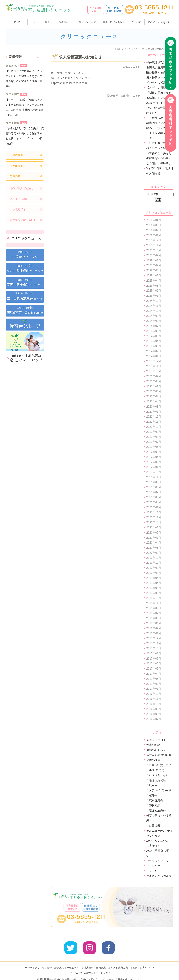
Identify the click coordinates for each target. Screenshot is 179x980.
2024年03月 (154, 346)
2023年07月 (154, 386)
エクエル (152, 871)
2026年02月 (154, 230)
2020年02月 (154, 553)
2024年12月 (154, 301)
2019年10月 (154, 563)
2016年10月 (154, 704)
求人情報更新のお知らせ (80, 57)
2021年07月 (154, 492)
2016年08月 (154, 714)
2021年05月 (154, 497)
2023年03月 (154, 407)
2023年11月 (154, 366)
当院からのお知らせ (159, 755)
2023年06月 (154, 391)
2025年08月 (154, 260)
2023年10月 (154, 371)
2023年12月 (154, 361)
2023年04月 (154, 402)
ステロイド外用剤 (160, 790)
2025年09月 (154, 255)
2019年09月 (154, 568)
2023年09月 (154, 376)
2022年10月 (154, 427)
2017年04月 (154, 674)
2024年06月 (154, 331)
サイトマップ (103, 967)
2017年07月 (154, 659)
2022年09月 (154, 432)
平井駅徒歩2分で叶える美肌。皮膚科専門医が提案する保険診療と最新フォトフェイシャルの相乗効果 (160, 72)
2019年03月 (154, 588)
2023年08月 (154, 381)
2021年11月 (154, 477)
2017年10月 (154, 648)
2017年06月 (154, 664)
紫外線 (153, 795)
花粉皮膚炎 (156, 800)
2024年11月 (154, 306)
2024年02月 (154, 351)
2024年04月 (154, 341)
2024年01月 (154, 356)
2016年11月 (154, 699)
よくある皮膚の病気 (119, 962)
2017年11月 (154, 643)
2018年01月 (154, 633)
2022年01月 (154, 467)
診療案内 (64, 22)
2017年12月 (154, 638)
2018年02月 (154, 628)
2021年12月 (154, 472)
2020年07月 (154, 533)
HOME (17, 22)
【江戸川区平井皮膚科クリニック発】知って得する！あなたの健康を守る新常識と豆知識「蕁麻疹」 (159, 153)
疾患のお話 (153, 745)
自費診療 (155, 826)
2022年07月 (154, 442)
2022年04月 (154, 457)
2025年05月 (154, 276)
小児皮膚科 (87, 962)
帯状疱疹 (155, 805)
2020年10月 (154, 522)
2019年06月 (154, 578)
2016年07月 (154, 719)
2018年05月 (154, 618)
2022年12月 (154, 417)
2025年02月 (154, 291)
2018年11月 (154, 603)
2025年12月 (154, 240)
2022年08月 (154, 437)
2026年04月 (154, 220)
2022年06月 (154, 447)
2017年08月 (154, 654)
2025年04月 (154, 281)
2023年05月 (154, 396)
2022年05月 (154, 452)
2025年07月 (154, 265)
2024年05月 (154, 336)
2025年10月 (154, 250)
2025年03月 (154, 286)
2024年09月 (154, 316)
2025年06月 (154, 270)
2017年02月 (154, 684)
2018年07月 (154, 613)
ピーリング (153, 866)
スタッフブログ (156, 740)
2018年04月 (154, 623)
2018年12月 (154, 598)
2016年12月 (154, 694)
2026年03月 (154, 225)
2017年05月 (154, 669)
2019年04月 (154, 583)
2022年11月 (154, 422)
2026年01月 (154, 235)
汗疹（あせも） (159, 775)
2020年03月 (154, 548)
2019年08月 (154, 573)
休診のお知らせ (156, 750)
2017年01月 (154, 689)
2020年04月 (154, 543)
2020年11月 (154, 517)
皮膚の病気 (153, 760)
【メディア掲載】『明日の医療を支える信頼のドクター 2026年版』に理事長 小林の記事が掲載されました (25, 107)
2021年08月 (154, 487)
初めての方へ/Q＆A (143, 962)
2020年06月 (154, 538)
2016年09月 (154, 709)
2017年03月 (154, 679)
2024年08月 (154, 321)
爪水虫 (153, 785)
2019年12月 (154, 558)
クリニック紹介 (43, 962)
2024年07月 (154, 326)
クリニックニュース (82, 967)
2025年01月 (154, 296)
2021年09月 (154, 482)
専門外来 (136, 22)
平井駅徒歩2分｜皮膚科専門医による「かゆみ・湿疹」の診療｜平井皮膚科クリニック (160, 128)
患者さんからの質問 (159, 876)
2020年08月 (154, 528)
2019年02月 (154, 593)
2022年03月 (154, 462)
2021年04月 (154, 502)
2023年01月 (154, 412)
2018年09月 (154, 608)
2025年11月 (154, 245)
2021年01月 (154, 507)
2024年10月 (154, 311)
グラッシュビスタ (157, 861)
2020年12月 (154, 512)
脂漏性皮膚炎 (157, 811)
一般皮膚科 (73, 962)
